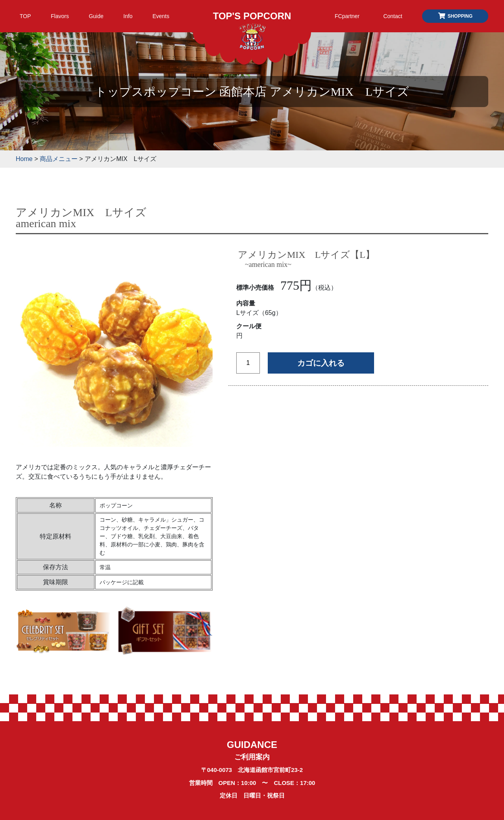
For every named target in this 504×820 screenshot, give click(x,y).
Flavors (60, 16)
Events (161, 16)
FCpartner (347, 16)
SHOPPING (455, 16)
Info (128, 16)
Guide (96, 16)
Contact (393, 16)
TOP (25, 16)
